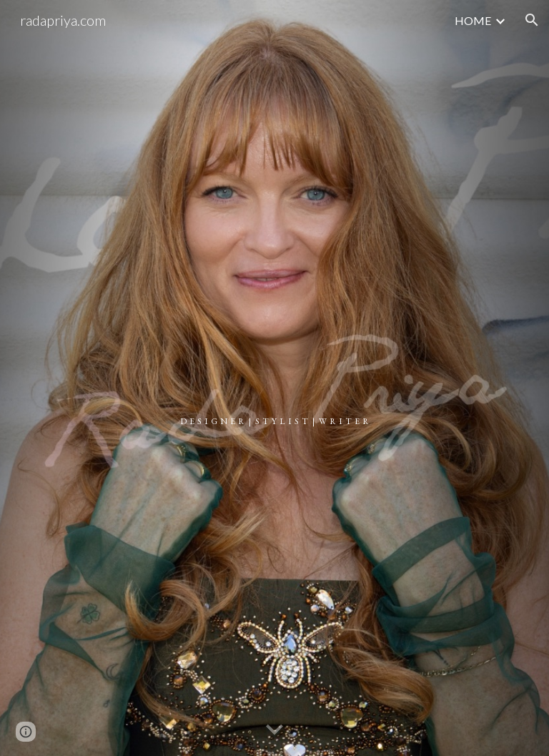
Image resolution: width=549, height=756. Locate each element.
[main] (274, 378)
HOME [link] (473, 20)
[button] (532, 20)
